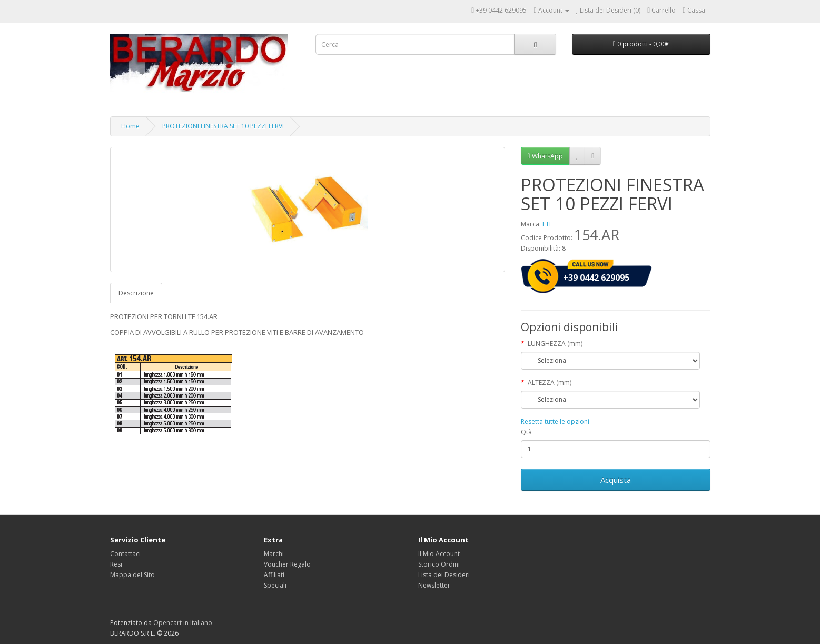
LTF (547, 224)
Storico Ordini (439, 564)
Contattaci (125, 554)
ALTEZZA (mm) (550, 383)
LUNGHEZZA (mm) (555, 344)
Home (130, 126)
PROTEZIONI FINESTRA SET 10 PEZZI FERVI (223, 126)
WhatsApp (545, 156)
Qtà (526, 432)
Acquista (616, 480)
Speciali (275, 585)
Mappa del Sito (132, 575)
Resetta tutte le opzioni (555, 422)
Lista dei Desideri (444, 575)
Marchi (274, 554)
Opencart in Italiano (183, 623)
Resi (116, 564)
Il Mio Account (439, 554)
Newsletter (434, 585)
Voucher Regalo (287, 564)
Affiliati (274, 575)
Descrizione (136, 293)
